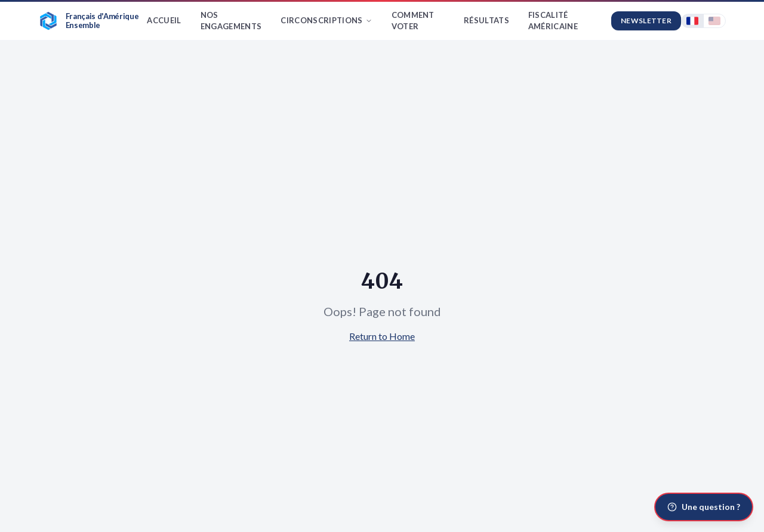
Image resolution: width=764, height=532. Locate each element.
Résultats (486, 20)
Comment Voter (413, 21)
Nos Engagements (231, 21)
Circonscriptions (326, 20)
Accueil (164, 20)
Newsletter (646, 21)
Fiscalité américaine (553, 21)
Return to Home (382, 336)
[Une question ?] (704, 507)
